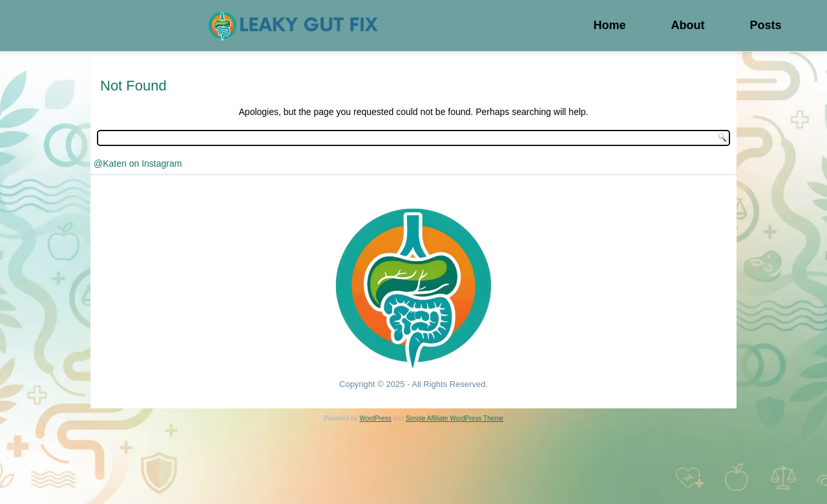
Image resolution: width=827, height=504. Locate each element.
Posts (765, 25)
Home (609, 25)
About (687, 25)
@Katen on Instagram (138, 163)
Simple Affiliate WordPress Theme (455, 418)
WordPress (375, 418)
